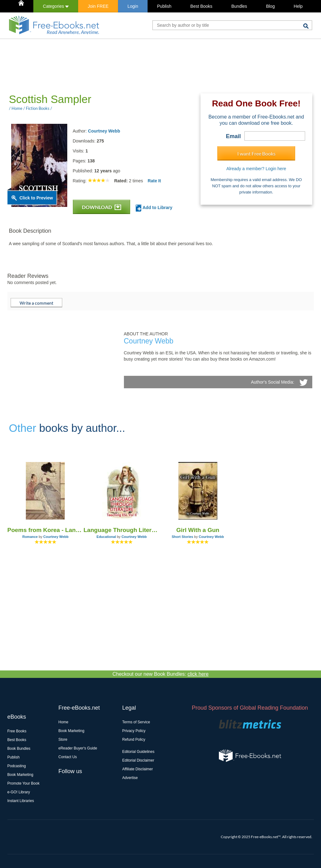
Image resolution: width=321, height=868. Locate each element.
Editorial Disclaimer (138, 760)
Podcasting (17, 766)
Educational (106, 537)
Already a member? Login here (256, 169)
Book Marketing (20, 775)
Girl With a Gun (198, 530)
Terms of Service (136, 722)
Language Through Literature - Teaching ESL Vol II (122, 530)
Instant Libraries (21, 801)
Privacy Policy (134, 731)
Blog (270, 6)
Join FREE (98, 6)
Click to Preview (36, 198)
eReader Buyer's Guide (78, 748)
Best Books (201, 6)
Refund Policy (134, 740)
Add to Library (154, 208)
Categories (56, 6)
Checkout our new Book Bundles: (160, 674)
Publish (164, 6)
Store (63, 740)
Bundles (239, 6)
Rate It (154, 181)
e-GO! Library (19, 792)
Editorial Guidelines (138, 752)
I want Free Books (256, 154)
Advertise (130, 778)
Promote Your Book (24, 783)
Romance (30, 537)
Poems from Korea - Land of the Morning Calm (46, 530)
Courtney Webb (104, 131)
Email (233, 136)
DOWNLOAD (101, 207)
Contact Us (68, 757)
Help (298, 6)
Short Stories (182, 537)
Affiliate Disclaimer (138, 769)
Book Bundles (19, 749)
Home (64, 722)
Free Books (17, 731)
